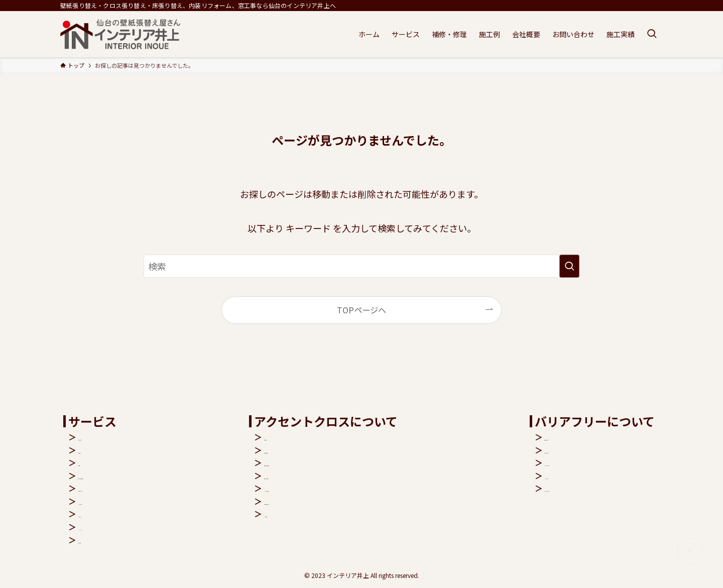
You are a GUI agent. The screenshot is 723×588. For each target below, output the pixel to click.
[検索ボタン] (652, 34)
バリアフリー (102, 514)
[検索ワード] (361, 266)
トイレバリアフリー (581, 462)
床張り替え (98, 450)
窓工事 (90, 462)
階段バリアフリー (577, 437)
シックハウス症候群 (321, 488)
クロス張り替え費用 (321, 501)
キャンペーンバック (114, 527)
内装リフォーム (106, 437)
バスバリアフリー (577, 476)
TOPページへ (361, 310)
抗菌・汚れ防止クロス (325, 462)
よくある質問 (309, 514)
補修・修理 (98, 540)
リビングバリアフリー (585, 488)
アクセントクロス (110, 488)
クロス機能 (305, 437)
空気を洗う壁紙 (313, 450)
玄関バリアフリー (577, 450)
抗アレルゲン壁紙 (317, 476)
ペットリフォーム (110, 501)
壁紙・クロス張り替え (118, 476)
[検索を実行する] (569, 266)
